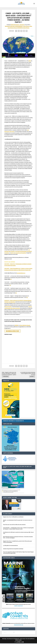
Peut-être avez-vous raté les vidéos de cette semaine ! (14, 525)
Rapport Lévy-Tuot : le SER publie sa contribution (13, 517)
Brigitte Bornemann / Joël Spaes (18, 25)
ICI (10, 285)
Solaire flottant (26, 28)
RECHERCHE (20, 28)
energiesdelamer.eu (21, 273)
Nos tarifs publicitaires (30, 639)
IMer (30, 61)
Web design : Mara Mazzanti (7, 639)
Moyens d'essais (14, 28)
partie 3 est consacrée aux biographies (18, 253)
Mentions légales (18, 641)
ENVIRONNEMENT (19, 26)
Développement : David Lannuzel (19, 639)
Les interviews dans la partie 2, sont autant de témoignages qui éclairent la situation (18, 251)
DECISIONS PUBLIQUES (10, 26)
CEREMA (16, 325)
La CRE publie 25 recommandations (10, 546)
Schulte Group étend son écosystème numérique (13, 549)
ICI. (11, 279)
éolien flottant (26, 26)
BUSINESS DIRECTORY (13, 331)
